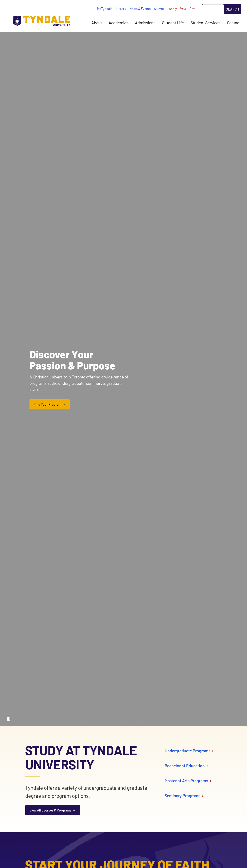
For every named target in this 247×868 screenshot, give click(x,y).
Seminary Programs (185, 795)
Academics (118, 23)
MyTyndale (105, 9)
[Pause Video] (9, 719)
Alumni (159, 9)
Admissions (145, 23)
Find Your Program (47, 404)
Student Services (205, 23)
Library (121, 9)
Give (192, 9)
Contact (234, 23)
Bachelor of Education (187, 766)
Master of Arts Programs (188, 781)
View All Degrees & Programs (50, 810)
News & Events (140, 9)
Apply (173, 9)
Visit (183, 9)
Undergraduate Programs (190, 751)
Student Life (173, 23)
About (97, 23)
